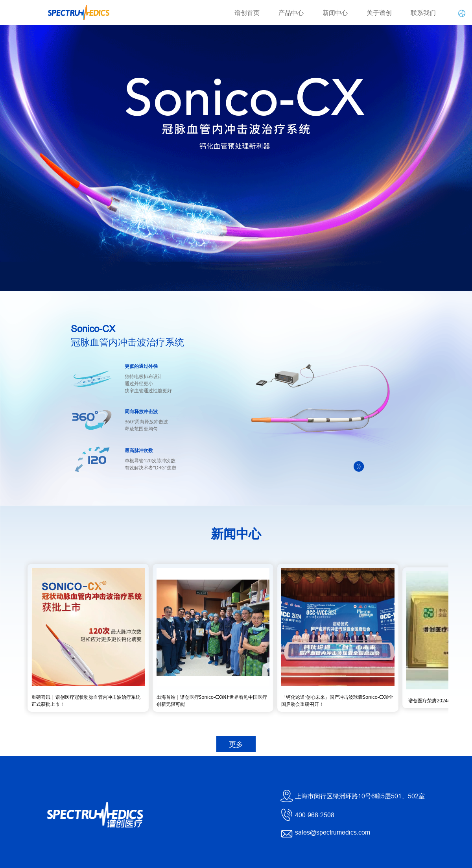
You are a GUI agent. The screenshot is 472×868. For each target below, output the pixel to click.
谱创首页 (247, 13)
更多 (236, 744)
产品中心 (291, 13)
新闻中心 (335, 13)
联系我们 (423, 13)
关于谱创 (379, 13)
